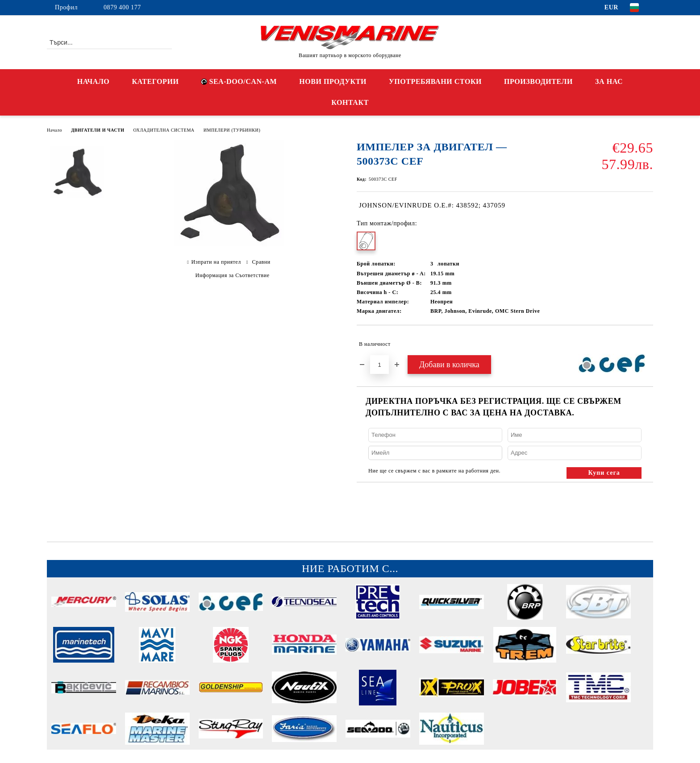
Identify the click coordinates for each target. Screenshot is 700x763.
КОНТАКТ (350, 102)
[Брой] (379, 365)
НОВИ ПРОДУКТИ (333, 81)
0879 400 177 (122, 7)
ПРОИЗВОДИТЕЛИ (538, 81)
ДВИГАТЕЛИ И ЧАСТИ (98, 130)
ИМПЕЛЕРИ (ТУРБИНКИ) (232, 130)
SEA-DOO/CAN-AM (239, 81)
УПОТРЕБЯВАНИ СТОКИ (435, 81)
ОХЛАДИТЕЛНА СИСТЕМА (164, 130)
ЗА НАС (609, 81)
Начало (54, 130)
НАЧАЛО (94, 81)
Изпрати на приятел (216, 262)
